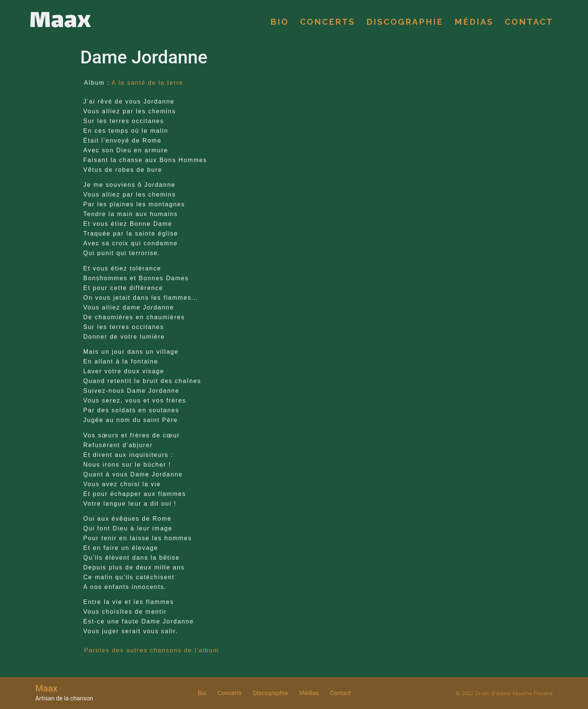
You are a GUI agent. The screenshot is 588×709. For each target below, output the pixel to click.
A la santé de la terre (148, 83)
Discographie (405, 22)
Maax (60, 22)
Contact (529, 22)
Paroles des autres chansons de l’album (151, 650)
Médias (474, 22)
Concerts (328, 22)
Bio (280, 22)
